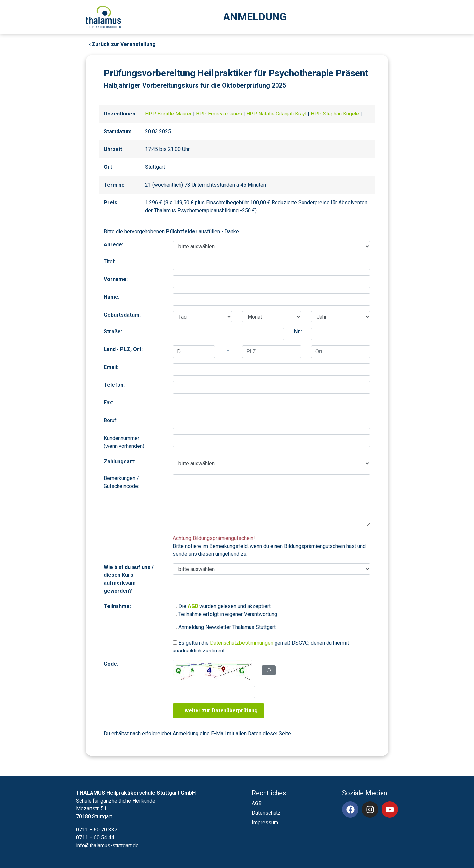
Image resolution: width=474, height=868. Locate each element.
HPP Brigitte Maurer (169, 114)
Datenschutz (266, 813)
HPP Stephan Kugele (336, 114)
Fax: (108, 403)
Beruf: (110, 420)
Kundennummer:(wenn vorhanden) (124, 442)
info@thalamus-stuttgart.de (107, 845)
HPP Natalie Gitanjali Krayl (277, 114)
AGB (257, 803)
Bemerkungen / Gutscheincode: (121, 482)
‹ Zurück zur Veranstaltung (122, 44)
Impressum (265, 822)
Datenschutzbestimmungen (242, 643)
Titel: (109, 261)
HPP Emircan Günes (220, 114)
